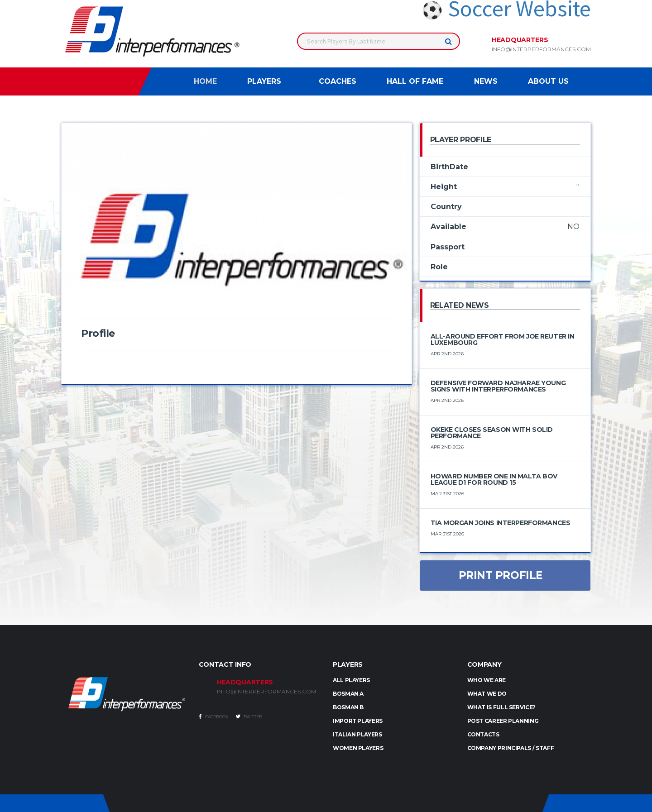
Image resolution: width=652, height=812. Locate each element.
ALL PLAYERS (351, 680)
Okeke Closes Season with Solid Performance (492, 433)
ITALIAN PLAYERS (357, 734)
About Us (548, 81)
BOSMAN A (348, 694)
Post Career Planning (503, 721)
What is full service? (501, 707)
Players (264, 81)
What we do (487, 694)
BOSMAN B (348, 707)
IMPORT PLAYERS (358, 721)
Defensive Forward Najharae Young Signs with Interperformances (498, 386)
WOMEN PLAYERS (358, 748)
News (486, 81)
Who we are (487, 680)
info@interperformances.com (541, 49)
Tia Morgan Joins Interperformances (501, 523)
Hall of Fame (415, 81)
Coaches (338, 81)
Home (205, 81)
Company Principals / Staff (511, 748)
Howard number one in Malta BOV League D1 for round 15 (494, 479)
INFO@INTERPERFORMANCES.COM (266, 692)
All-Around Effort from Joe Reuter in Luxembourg (503, 339)
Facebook (214, 716)
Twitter (249, 716)
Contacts (483, 734)
